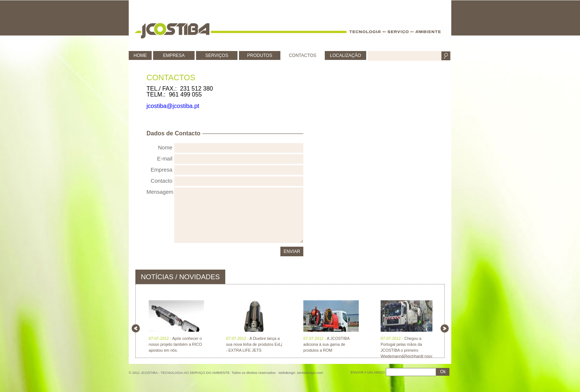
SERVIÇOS (217, 55)
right (445, 328)
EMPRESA (174, 55)
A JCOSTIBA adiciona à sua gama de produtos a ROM (326, 344)
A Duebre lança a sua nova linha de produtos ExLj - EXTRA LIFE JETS (254, 344)
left (136, 328)
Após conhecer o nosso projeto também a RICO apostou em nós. (175, 344)
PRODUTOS (260, 55)
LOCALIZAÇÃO (345, 55)
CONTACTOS (303, 55)
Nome (165, 148)
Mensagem (159, 192)
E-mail (165, 159)
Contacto (161, 181)
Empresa (161, 170)
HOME (140, 55)
